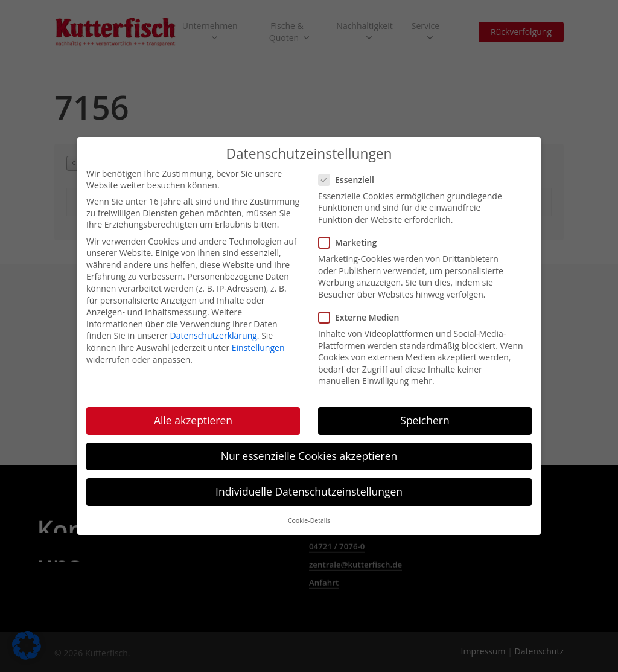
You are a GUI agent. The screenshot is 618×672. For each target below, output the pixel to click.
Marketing (351, 238)
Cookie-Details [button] (309, 516)
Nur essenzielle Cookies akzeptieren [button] (309, 452)
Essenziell (350, 175)
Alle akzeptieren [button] (193, 416)
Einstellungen (258, 343)
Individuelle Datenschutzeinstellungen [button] (309, 487)
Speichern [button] (425, 416)
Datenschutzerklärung (214, 332)
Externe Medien (362, 313)
